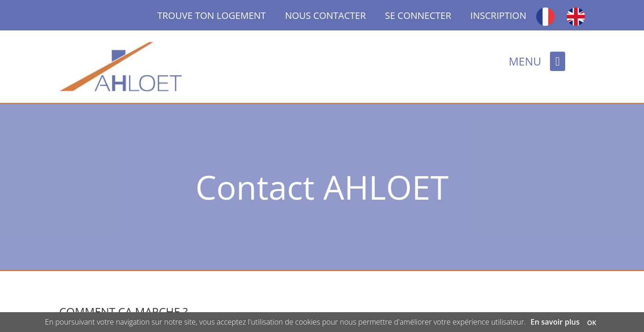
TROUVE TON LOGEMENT (221, 15)
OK (591, 323)
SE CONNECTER (418, 15)
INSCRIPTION (498, 15)
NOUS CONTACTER (325, 15)
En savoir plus (555, 322)
